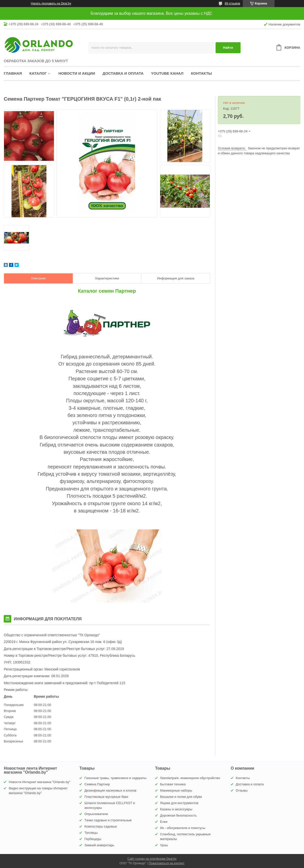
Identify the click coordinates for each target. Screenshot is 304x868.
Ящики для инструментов (179, 803)
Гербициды (93, 839)
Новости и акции (77, 73)
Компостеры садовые (101, 826)
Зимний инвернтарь (99, 845)
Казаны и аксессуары (176, 809)
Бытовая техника (173, 784)
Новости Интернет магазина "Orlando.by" (39, 782)
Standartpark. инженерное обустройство (190, 778)
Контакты (201, 73)
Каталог (38, 73)
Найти (228, 48)
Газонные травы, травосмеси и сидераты (115, 778)
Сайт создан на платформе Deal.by (152, 859)
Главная (13, 73)
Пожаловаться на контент (166, 863)
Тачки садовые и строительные (108, 820)
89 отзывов (232, 3)
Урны (164, 845)
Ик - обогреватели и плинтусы (183, 828)
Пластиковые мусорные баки (106, 797)
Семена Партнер (97, 784)
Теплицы (91, 833)
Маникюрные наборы (176, 790)
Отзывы (242, 790)
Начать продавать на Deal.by (51, 3)
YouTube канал (167, 73)
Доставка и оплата (123, 73)
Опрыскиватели (96, 814)
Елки (164, 822)
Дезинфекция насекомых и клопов (110, 790)
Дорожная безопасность (178, 815)
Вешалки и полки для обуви (181, 797)
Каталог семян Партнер (107, 291)
